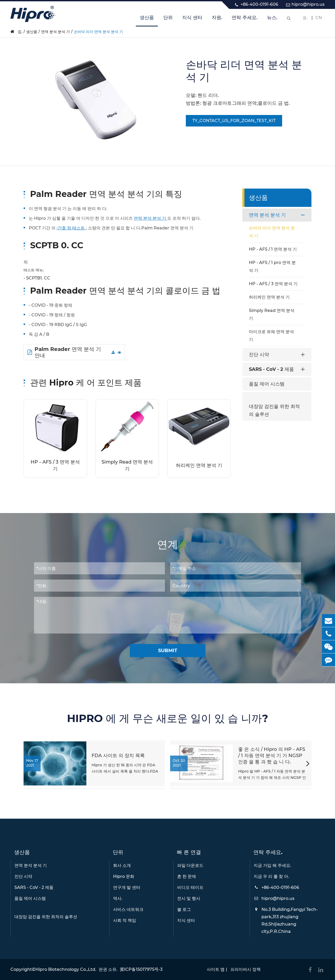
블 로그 (184, 909)
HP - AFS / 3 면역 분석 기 (55, 465)
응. (305, 18)
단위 (168, 21)
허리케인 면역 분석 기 (199, 465)
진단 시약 (278, 355)
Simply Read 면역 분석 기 (127, 465)
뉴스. (272, 21)
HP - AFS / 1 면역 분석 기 (273, 249)
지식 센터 (192, 21)
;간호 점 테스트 (71, 228)
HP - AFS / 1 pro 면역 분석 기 (272, 266)
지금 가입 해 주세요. (272, 865)
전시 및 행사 (189, 898)
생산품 (147, 21)
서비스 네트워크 (128, 909)
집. (20, 32)
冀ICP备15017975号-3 (141, 969)
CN (319, 18)
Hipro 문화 (124, 876)
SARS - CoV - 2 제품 (278, 369)
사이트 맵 (216, 969)
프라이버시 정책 (245, 969)
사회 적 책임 (125, 920)
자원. (217, 21)
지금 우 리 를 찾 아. (271, 876)
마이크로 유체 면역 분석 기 (271, 336)
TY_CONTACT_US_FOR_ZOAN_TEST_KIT (234, 121)
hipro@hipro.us (308, 4)
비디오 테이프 (190, 887)
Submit (168, 651)
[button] (308, 764)
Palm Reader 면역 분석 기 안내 (64, 352)
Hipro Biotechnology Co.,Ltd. (66, 969)
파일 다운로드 (190, 865)
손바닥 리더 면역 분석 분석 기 (98, 32)
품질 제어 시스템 (267, 384)
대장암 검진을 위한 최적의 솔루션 (274, 410)
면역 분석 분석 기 (55, 32)
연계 (167, 544)
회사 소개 (122, 865)
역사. (118, 898)
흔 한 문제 (187, 876)
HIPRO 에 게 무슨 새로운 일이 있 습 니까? (168, 718)
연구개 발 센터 (127, 887)
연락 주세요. (245, 21)
